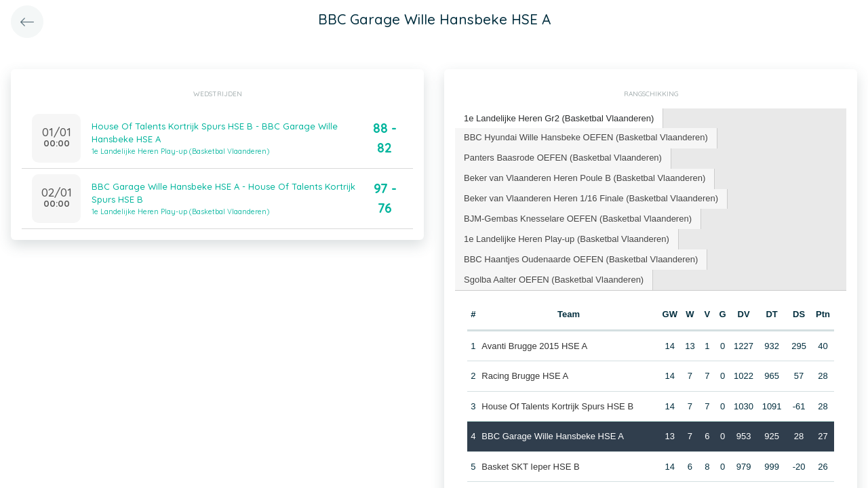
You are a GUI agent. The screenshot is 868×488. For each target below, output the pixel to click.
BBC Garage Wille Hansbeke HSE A (553, 436)
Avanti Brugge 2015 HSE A (534, 346)
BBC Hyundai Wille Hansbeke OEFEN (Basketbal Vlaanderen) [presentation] (586, 137)
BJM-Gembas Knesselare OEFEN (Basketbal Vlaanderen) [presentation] (578, 219)
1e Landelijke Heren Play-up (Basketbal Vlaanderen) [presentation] (567, 239)
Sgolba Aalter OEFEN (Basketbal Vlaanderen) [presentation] (554, 280)
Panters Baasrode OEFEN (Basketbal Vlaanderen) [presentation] (563, 158)
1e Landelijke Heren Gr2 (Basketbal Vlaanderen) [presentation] (559, 118)
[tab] (559, 119)
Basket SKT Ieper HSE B (530, 467)
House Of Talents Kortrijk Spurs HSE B (557, 406)
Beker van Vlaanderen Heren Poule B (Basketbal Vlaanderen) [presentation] (585, 178)
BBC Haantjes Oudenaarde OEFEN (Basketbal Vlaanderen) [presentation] (581, 259)
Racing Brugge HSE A (525, 376)
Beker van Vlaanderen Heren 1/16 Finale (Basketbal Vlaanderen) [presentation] (591, 198)
